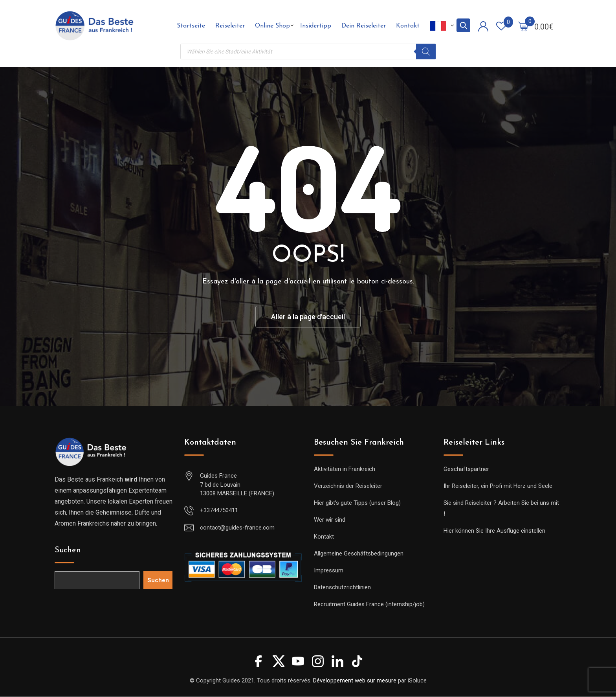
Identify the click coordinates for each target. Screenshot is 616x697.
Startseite (191, 26)
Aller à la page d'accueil (308, 317)
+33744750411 (219, 510)
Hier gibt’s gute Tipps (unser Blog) (357, 503)
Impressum (329, 571)
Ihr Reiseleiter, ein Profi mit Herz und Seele (498, 486)
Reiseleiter (230, 26)
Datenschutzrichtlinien (342, 588)
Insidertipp (316, 26)
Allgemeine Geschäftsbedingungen (359, 554)
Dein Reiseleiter (364, 26)
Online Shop (272, 26)
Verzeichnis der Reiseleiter (348, 486)
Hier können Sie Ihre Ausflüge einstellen (494, 531)
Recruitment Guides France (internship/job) (369, 605)
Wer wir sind (330, 520)
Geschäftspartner (466, 469)
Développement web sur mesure (355, 680)
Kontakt (408, 26)
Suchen (68, 551)
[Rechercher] (426, 51)
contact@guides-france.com (237, 528)
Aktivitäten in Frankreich (345, 469)
